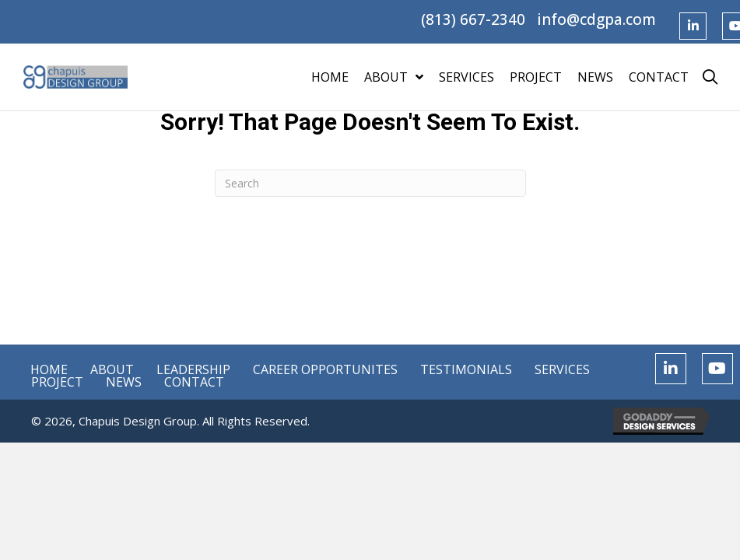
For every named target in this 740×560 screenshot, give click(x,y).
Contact (194, 382)
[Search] (370, 183)
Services (562, 369)
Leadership (193, 369)
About (112, 369)
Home (49, 369)
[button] (693, 26)
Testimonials (466, 369)
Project (57, 382)
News (124, 382)
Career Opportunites (325, 369)
